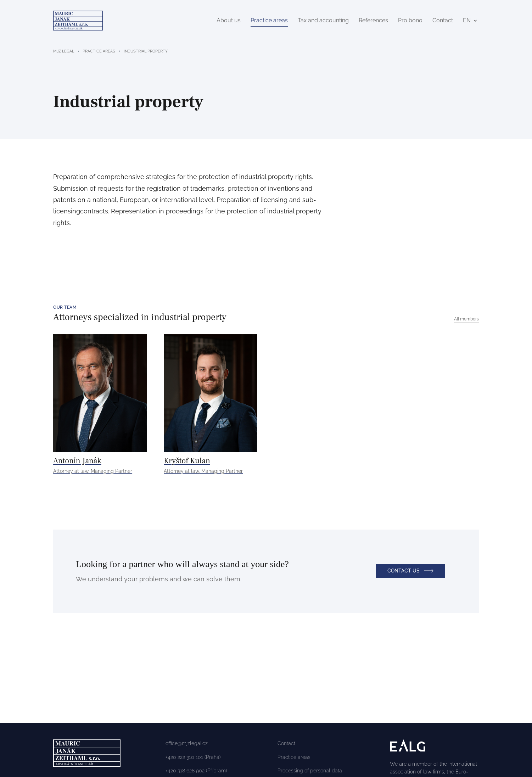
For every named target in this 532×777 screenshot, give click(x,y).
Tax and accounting (323, 21)
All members (466, 320)
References (373, 21)
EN (467, 21)
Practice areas (269, 21)
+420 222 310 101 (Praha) (193, 759)
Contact (443, 21)
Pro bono (410, 21)
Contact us (404, 575)
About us (229, 21)
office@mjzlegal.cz (187, 745)
